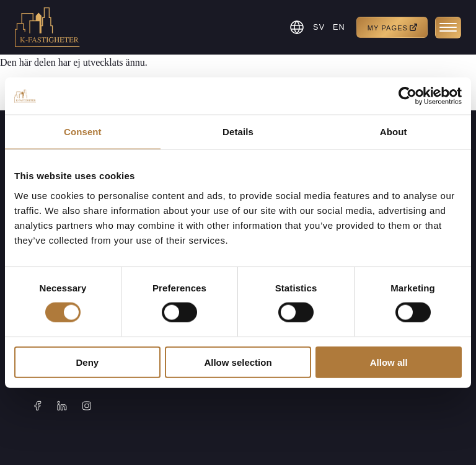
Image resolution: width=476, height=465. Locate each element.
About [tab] (394, 132)
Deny (87, 362)
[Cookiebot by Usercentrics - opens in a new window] (408, 96)
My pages (393, 28)
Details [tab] (238, 132)
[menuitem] (318, 27)
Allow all (389, 362)
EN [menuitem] (338, 28)
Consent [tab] (83, 132)
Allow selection (238, 362)
